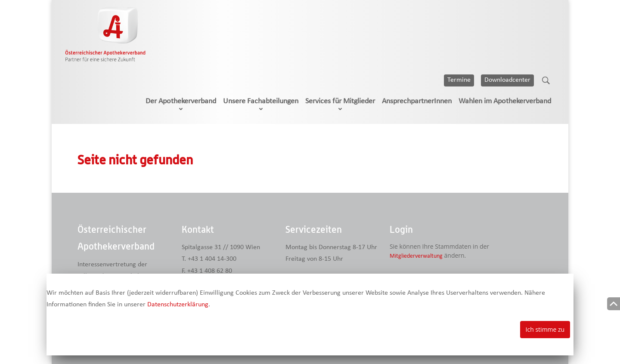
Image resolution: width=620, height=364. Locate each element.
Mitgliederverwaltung (416, 256)
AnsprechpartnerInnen (417, 101)
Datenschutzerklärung (178, 305)
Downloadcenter (507, 80)
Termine (459, 80)
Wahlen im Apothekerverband (505, 101)
